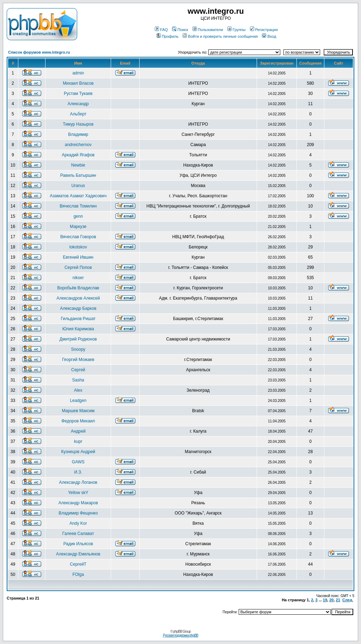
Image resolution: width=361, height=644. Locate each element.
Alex (78, 390)
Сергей (78, 370)
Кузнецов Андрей (78, 452)
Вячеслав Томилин (78, 206)
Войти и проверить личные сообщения (220, 36)
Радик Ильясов (78, 544)
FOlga (78, 574)
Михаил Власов (78, 83)
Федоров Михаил (78, 421)
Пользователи (208, 30)
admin (78, 73)
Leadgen (78, 401)
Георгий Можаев (78, 360)
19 (325, 600)
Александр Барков (78, 308)
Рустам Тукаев (78, 94)
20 (331, 600)
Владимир (78, 134)
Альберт (78, 114)
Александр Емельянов (78, 554)
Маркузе (78, 227)
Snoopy (78, 349)
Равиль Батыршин (78, 175)
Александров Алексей (78, 298)
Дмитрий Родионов (78, 339)
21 (338, 600)
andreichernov (78, 145)
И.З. (78, 472)
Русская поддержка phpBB (180, 635)
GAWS (78, 462)
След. (348, 600)
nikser (78, 278)
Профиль (168, 36)
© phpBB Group (180, 631)
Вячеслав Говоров (78, 237)
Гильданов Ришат (78, 319)
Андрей (78, 431)
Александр (78, 104)
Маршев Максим (78, 411)
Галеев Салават (78, 534)
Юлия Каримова (78, 329)
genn (78, 216)
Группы (237, 30)
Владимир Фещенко (78, 513)
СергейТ (78, 564)
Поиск (180, 30)
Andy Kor (78, 523)
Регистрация (264, 30)
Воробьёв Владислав (78, 288)
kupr (78, 441)
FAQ (161, 30)
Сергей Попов (78, 267)
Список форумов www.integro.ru (39, 52)
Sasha (78, 380)
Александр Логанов (78, 482)
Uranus (78, 186)
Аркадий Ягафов (78, 155)
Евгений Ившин (78, 257)
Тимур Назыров (78, 124)
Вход (269, 36)
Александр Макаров (78, 503)
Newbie (78, 165)
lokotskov (78, 247)
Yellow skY (78, 493)
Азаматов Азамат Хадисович (78, 196)
